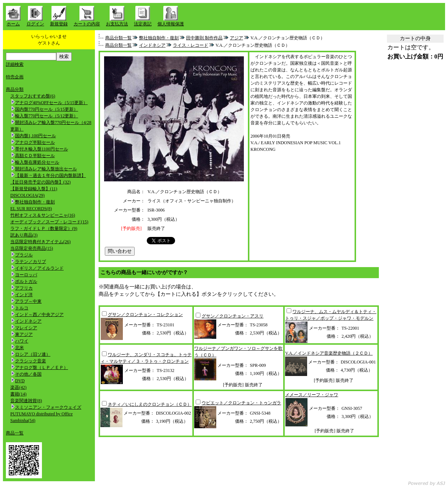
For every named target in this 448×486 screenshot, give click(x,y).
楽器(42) (18, 387)
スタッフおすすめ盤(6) (33, 96)
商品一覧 (15, 433)
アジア (237, 38)
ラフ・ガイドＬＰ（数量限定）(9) (44, 228)
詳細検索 (15, 64)
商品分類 (15, 89)
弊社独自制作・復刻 (35, 202)
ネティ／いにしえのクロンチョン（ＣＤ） (150, 404)
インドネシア (28, 321)
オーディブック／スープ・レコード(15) (49, 222)
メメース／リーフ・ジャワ (312, 395)
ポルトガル (26, 281)
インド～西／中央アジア (39, 315)
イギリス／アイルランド (39, 268)
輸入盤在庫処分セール (37, 162)
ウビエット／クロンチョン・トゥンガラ (241, 403)
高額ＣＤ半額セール (35, 156)
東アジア (24, 334)
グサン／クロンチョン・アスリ (232, 316)
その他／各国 (28, 374)
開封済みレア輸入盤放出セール (46, 169)
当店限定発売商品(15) (32, 248)
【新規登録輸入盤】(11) (34, 189)
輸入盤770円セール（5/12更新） (47, 116)
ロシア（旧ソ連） (33, 354)
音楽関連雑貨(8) (26, 401)
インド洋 (24, 295)
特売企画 (15, 77)
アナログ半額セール (35, 142)
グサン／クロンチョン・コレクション (145, 315)
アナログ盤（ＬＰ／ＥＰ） (42, 368)
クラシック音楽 (31, 361)
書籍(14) (18, 394)
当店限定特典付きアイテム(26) (40, 242)
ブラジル (24, 255)
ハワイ (22, 341)
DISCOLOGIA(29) (27, 195)
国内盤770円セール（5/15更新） (47, 109)
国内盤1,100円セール (35, 136)
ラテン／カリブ (31, 262)
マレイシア (26, 328)
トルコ (22, 308)
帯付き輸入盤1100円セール (42, 149)
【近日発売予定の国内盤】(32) (40, 182)
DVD (20, 381)
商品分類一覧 (118, 38)
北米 (19, 348)
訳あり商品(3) (24, 235)
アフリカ (24, 288)
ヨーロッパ (26, 275)
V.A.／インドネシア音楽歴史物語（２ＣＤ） (329, 353)
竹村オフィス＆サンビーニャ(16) (43, 215)
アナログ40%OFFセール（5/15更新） (51, 103)
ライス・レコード (191, 45)
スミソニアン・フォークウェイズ (48, 407)
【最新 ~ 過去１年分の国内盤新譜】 (51, 175)
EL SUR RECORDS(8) (31, 209)
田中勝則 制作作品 (204, 38)
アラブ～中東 (28, 301)
